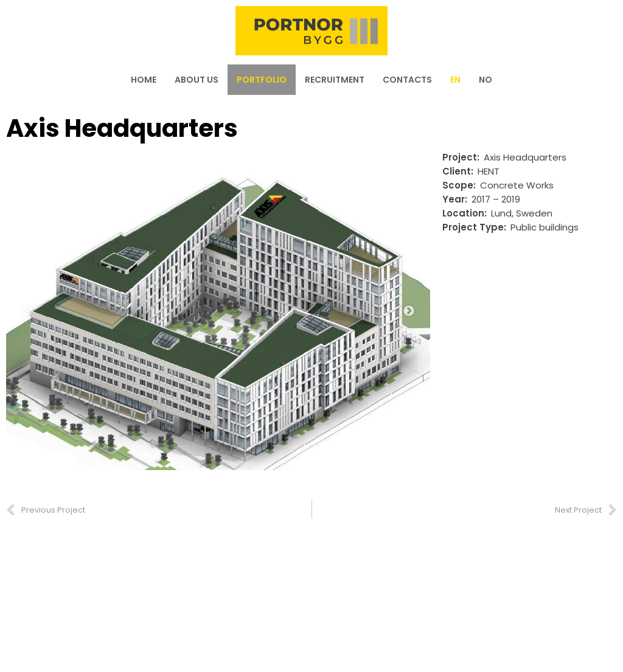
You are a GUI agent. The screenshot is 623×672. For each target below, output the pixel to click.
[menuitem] (455, 80)
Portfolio (262, 80)
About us (197, 80)
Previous (27, 311)
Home (144, 80)
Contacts (407, 80)
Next (409, 311)
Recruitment (335, 80)
